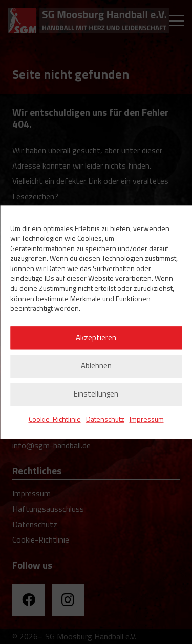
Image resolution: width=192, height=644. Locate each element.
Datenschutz (105, 419)
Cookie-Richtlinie (55, 419)
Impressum (147, 419)
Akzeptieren (96, 338)
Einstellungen (96, 394)
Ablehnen (96, 366)
